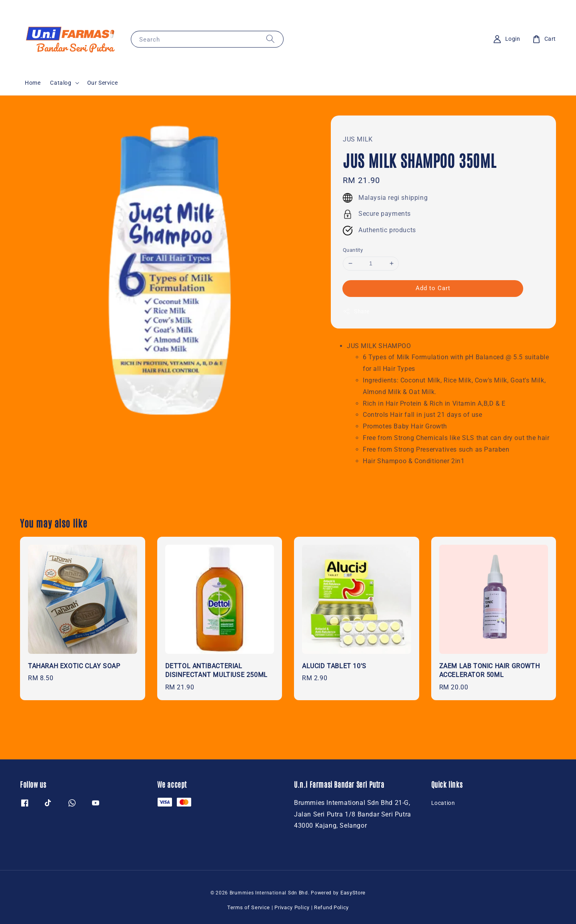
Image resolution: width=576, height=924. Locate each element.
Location (443, 803)
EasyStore (353, 893)
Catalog (61, 83)
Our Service (103, 83)
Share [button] (356, 311)
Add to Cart (433, 288)
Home (33, 83)
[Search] (270, 39)
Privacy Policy (292, 907)
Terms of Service (249, 907)
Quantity (353, 250)
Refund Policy (331, 907)
